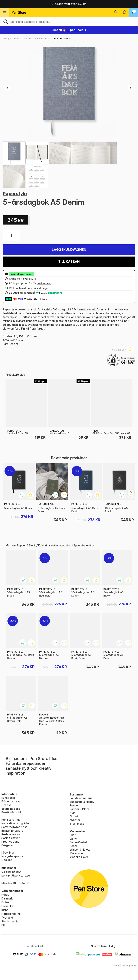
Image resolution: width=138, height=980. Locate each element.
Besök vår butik (11, 812)
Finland (6, 902)
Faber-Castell (79, 842)
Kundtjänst (8, 798)
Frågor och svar (11, 801)
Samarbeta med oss (14, 827)
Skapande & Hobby (82, 802)
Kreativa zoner (11, 842)
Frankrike (7, 906)
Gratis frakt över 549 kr (69, 4)
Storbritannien (11, 921)
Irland (5, 910)
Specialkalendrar (62, 39)
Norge (5, 895)
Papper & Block (12, 39)
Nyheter (75, 820)
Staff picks (77, 824)
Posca (74, 846)
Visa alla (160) (79, 857)
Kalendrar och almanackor (37, 39)
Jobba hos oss (11, 809)
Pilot (73, 835)
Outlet (74, 816)
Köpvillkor (8, 853)
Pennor (74, 805)
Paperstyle (15, 193)
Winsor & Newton (81, 850)
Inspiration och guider (15, 823)
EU (3, 925)
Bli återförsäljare (12, 831)
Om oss (6, 805)
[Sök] (69, 21)
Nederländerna (11, 914)
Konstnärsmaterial (81, 798)
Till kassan (69, 262)
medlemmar (44, 283)
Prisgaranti (8, 845)
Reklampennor (11, 834)
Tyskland (7, 918)
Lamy (73, 839)
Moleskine (76, 853)
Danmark (7, 898)
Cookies (7, 860)
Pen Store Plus (11, 820)
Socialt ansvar (10, 838)
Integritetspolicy (12, 856)
